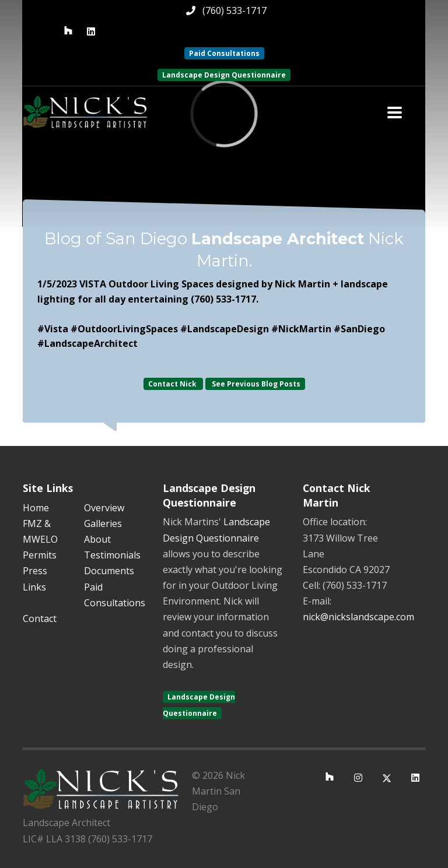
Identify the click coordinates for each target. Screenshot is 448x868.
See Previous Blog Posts (255, 384)
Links (34, 587)
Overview (104, 508)
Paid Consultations (224, 53)
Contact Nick (173, 384)
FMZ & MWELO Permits (40, 539)
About (97, 539)
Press (35, 571)
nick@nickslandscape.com (358, 617)
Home (36, 508)
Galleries (103, 523)
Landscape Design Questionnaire (224, 75)
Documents (109, 571)
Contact (40, 619)
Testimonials (112, 555)
